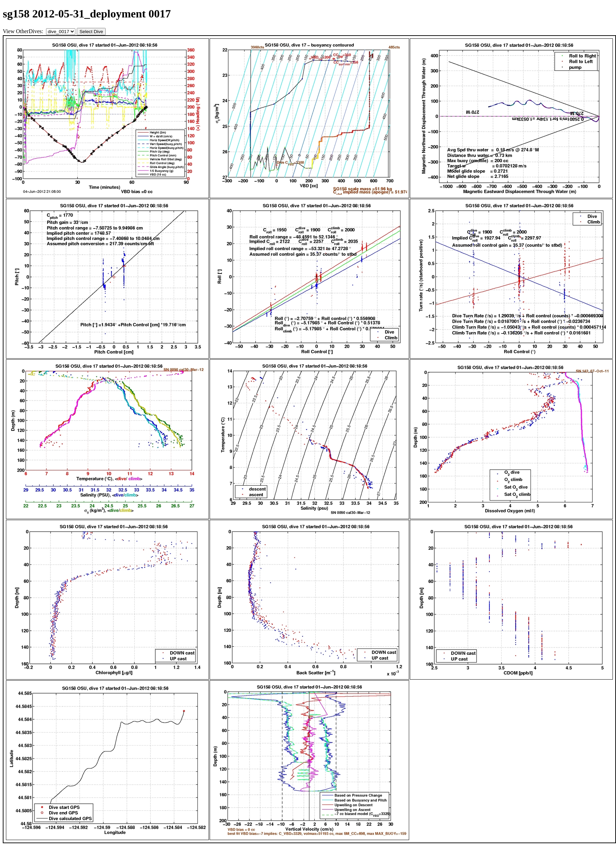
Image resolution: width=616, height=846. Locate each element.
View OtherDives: (24, 31)
